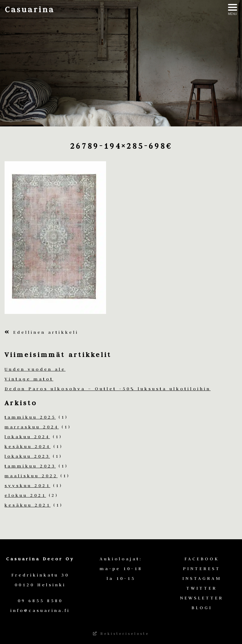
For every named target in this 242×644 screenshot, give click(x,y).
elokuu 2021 (25, 495)
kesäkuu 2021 (28, 505)
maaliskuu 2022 (31, 476)
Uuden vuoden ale (35, 369)
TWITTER (202, 588)
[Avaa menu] (233, 10)
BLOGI (202, 608)
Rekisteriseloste (121, 634)
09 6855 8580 (40, 601)
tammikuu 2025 (30, 417)
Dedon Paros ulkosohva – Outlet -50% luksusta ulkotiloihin (108, 389)
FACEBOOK (202, 559)
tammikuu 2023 (30, 466)
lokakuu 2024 (27, 437)
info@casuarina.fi (40, 610)
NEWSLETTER (202, 598)
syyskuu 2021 (27, 486)
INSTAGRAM (202, 578)
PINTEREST (202, 569)
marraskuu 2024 (32, 427)
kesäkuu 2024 (28, 446)
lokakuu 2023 (27, 456)
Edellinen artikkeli (42, 332)
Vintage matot (29, 379)
